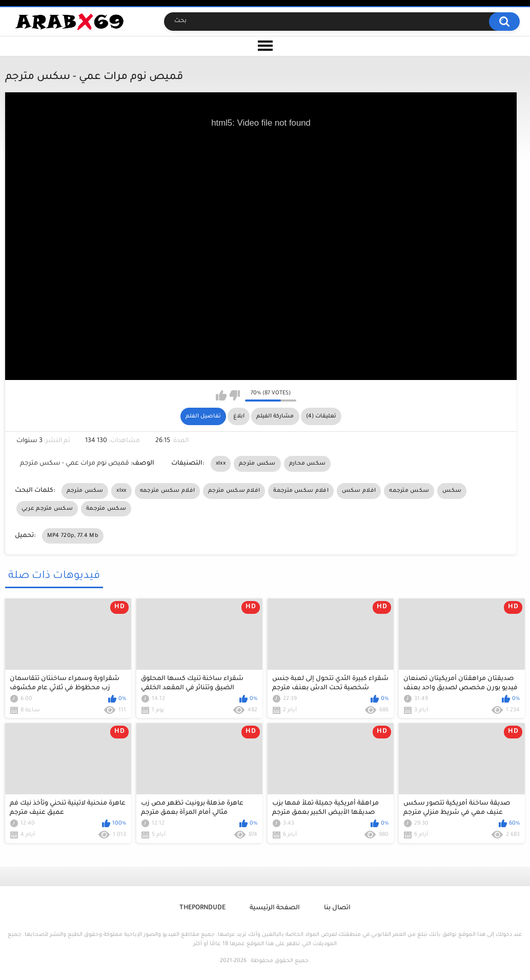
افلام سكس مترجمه (168, 491)
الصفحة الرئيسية (275, 908)
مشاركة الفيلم (275, 416)
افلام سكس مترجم (234, 491)
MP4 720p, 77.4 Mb (73, 536)
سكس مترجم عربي (47, 509)
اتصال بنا (337, 908)
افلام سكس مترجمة (301, 491)
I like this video (221, 395)
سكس (452, 491)
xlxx (221, 464)
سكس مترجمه (409, 491)
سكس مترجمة (106, 509)
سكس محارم (308, 464)
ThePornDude (202, 908)
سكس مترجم (257, 464)
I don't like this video (235, 395)
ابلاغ (239, 416)
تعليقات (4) (321, 416)
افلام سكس (359, 491)
